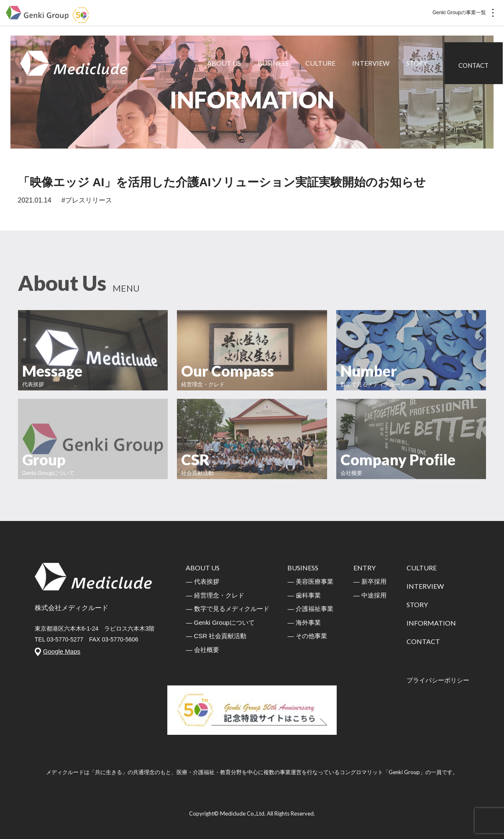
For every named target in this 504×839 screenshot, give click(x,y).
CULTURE (322, 67)
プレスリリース (89, 200)
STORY (418, 67)
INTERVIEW (372, 67)
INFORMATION (431, 623)
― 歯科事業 (304, 595)
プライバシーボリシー (438, 680)
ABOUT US (225, 67)
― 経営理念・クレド (215, 595)
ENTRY (365, 568)
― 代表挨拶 (202, 581)
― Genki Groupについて (220, 622)
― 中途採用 (370, 595)
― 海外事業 (304, 622)
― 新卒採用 (370, 581)
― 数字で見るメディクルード (227, 609)
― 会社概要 (202, 650)
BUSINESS (274, 67)
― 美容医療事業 (310, 581)
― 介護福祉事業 (310, 609)
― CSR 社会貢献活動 (216, 636)
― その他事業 (307, 636)
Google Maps (62, 651)
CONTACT (475, 66)
